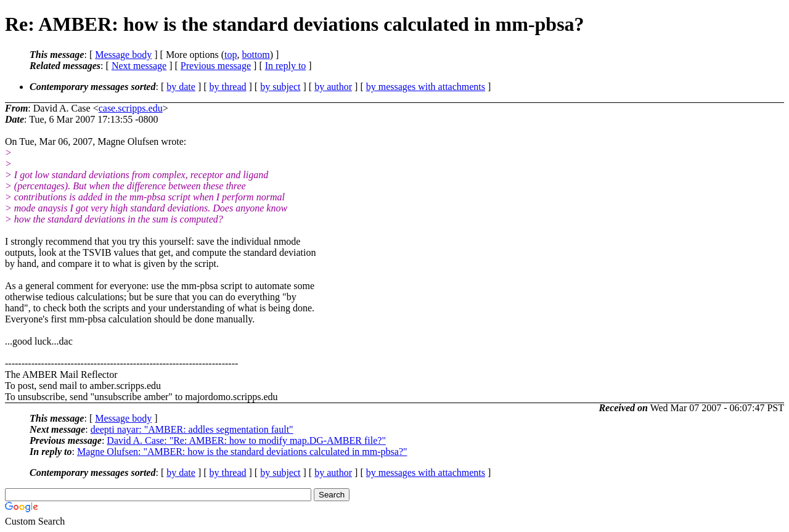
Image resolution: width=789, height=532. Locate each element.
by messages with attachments (426, 87)
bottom (256, 55)
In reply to (286, 66)
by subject (280, 87)
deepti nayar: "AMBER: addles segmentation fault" (192, 429)
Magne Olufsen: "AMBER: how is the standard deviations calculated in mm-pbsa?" (242, 452)
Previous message (216, 66)
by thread (228, 87)
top (231, 55)
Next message (139, 66)
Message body (123, 55)
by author (333, 87)
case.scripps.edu (131, 108)
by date (181, 87)
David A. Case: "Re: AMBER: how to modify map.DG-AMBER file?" (246, 440)
